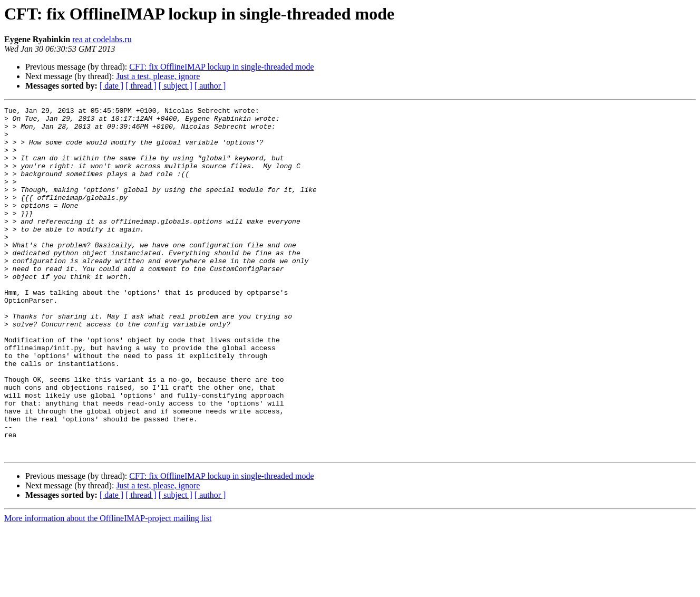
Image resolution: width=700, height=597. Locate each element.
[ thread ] (141, 86)
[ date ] (111, 86)
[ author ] (210, 86)
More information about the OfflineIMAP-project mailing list (108, 588)
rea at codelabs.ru (102, 39)
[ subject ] (176, 86)
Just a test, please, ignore (158, 76)
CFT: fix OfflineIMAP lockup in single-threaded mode (221, 67)
